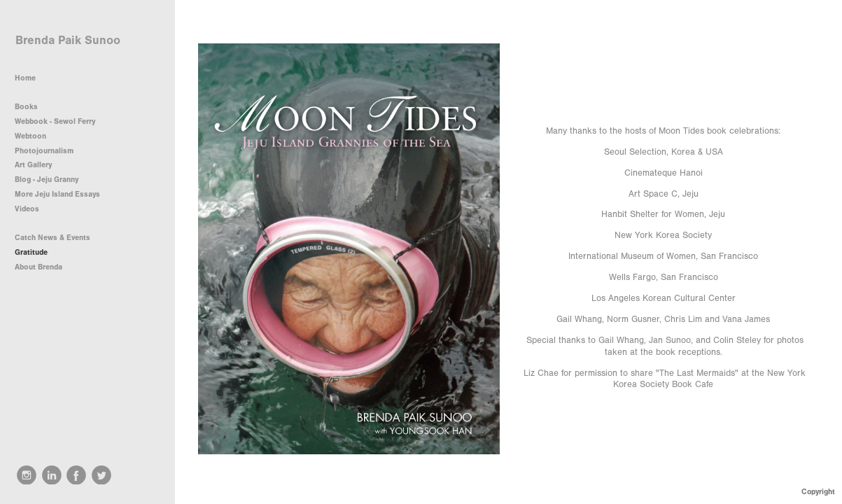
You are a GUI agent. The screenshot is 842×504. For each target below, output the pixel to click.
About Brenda (38, 267)
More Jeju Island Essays (57, 194)
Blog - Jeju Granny (47, 180)
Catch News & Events (52, 238)
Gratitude (31, 252)
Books (31, 107)
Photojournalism (49, 151)
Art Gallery (33, 165)
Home (25, 78)
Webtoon (30, 136)
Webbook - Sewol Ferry (55, 121)
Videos (27, 209)
